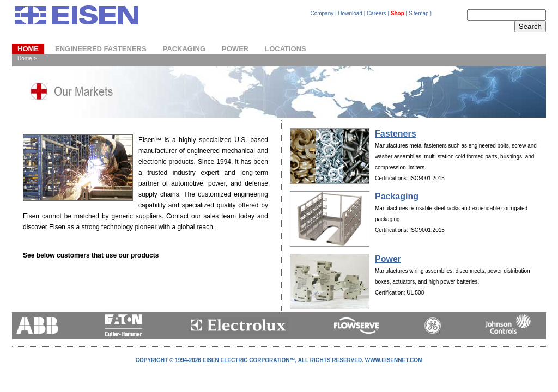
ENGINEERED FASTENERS (101, 49)
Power (388, 259)
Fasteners (396, 134)
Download (350, 13)
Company (322, 13)
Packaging (397, 196)
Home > (27, 59)
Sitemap (419, 13)
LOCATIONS (286, 49)
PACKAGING (184, 49)
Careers (377, 13)
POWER (235, 49)
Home (28, 49)
